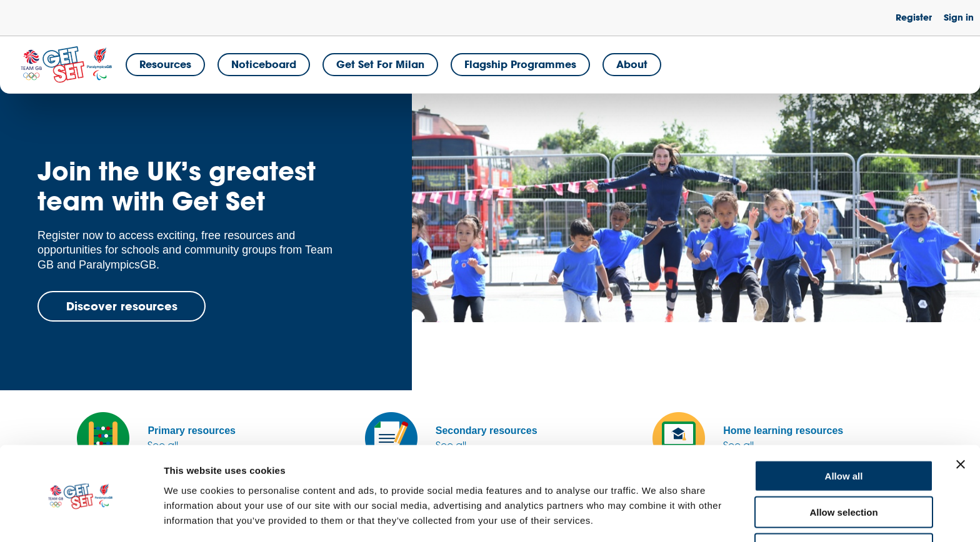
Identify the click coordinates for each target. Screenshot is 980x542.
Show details (656, 517)
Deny (844, 505)
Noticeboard (264, 64)
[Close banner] (961, 421)
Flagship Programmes (520, 64)
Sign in (959, 17)
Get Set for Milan (380, 64)
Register (914, 17)
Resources (165, 64)
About (632, 64)
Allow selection (843, 469)
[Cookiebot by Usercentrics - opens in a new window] (81, 518)
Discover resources (122, 306)
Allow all (844, 432)
